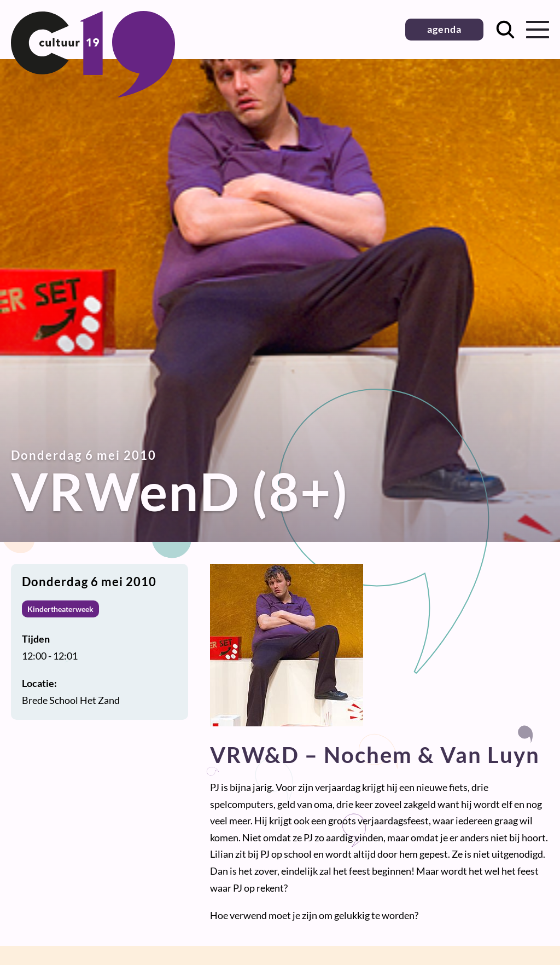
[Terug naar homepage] (93, 94)
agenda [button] (444, 29)
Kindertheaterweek (60, 609)
